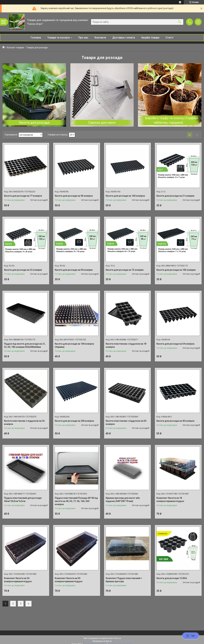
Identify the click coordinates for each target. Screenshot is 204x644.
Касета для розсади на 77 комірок (23, 196)
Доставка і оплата (124, 38)
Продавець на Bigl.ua (102, 641)
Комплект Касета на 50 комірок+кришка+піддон (69, 580)
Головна (36, 38)
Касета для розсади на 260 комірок (74, 421)
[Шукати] (179, 22)
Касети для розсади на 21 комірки (175, 196)
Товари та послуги (58, 38)
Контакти (100, 38)
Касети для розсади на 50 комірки (74, 270)
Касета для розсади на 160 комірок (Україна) (74, 345)
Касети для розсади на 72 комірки (125, 270)
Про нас (83, 38)
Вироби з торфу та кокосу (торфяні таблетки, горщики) (171, 120)
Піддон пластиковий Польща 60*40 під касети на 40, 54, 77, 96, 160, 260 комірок (76, 501)
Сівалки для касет (102, 123)
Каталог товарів (15, 48)
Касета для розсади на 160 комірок (125, 196)
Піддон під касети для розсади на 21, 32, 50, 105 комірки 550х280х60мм (25, 345)
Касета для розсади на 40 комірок (175, 421)
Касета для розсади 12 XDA (172, 578)
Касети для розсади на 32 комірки (23, 270)
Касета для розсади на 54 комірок (175, 344)
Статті (169, 38)
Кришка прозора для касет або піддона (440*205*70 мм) (123, 500)
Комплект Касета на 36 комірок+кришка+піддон (18, 580)
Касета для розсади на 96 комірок (74, 196)
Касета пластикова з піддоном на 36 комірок (24, 422)
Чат (191, 636)
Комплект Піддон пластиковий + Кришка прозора (124, 580)
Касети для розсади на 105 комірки (176, 270)
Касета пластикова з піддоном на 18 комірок (126, 345)
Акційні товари (150, 38)
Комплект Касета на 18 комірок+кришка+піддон (170, 500)
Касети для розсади (34, 123)
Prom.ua (117, 638)
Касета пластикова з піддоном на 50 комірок (126, 422)
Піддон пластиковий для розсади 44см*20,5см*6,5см (23, 500)
